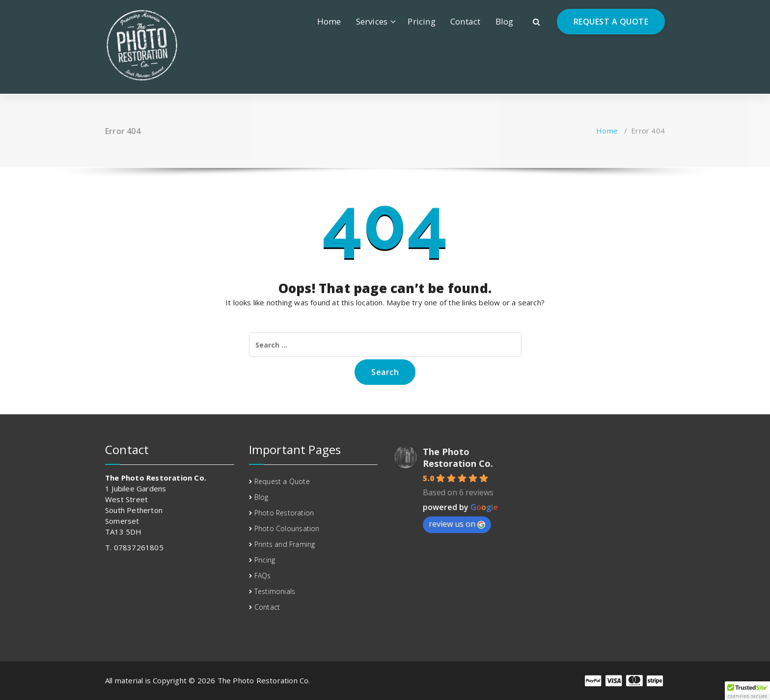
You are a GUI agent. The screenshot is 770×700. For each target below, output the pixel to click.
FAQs (263, 576)
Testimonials (275, 591)
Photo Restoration (284, 513)
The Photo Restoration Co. (458, 458)
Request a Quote (282, 481)
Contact (465, 21)
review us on (457, 524)
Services (372, 21)
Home (329, 21)
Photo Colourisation (287, 528)
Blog (505, 21)
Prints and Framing (285, 544)
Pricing (421, 21)
